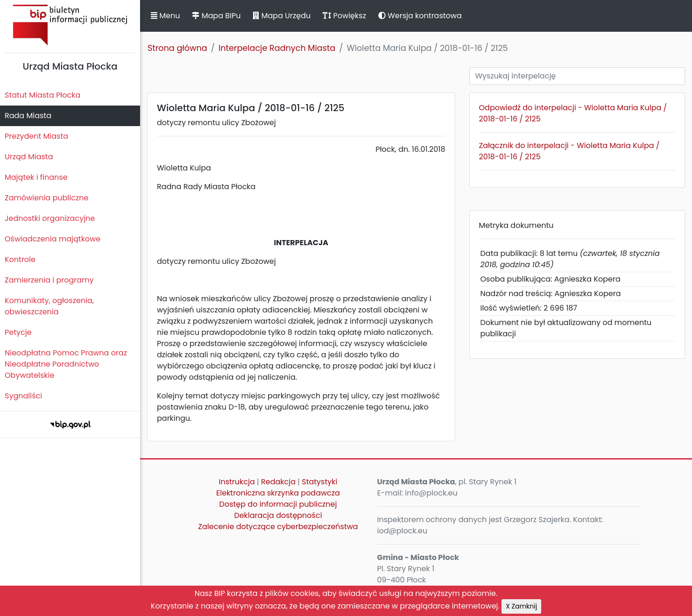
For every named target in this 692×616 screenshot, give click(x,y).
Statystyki (319, 482)
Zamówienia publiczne (46, 198)
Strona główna (177, 48)
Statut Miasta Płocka (42, 95)
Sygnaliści (23, 396)
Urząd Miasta (29, 157)
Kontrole (20, 259)
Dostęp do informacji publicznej (278, 504)
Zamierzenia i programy (49, 280)
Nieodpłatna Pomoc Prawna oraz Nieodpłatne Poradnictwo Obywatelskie (66, 364)
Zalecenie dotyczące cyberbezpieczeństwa (278, 527)
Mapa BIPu (216, 16)
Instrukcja (237, 482)
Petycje (18, 332)
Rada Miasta (28, 116)
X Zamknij (521, 606)
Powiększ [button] (344, 16)
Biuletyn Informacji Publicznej (70, 25)
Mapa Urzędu (282, 16)
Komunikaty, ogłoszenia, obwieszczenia (49, 306)
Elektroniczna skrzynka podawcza (278, 493)
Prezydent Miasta (36, 136)
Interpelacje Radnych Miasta (277, 48)
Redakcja (278, 482)
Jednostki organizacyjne (50, 218)
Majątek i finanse (36, 177)
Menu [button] (165, 16)
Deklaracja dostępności (278, 515)
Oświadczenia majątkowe (53, 239)
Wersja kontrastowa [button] (420, 16)
